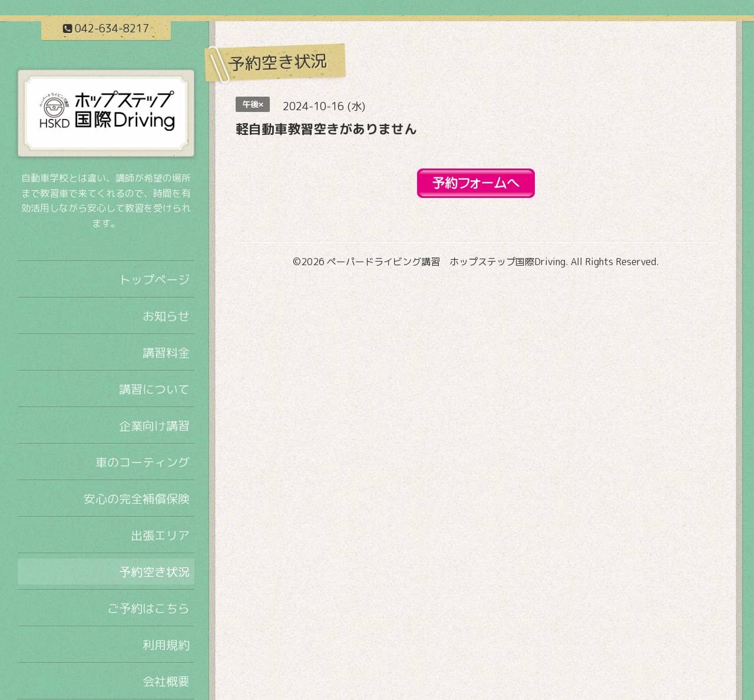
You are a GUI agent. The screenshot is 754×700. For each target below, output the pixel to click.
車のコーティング (143, 462)
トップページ (154, 279)
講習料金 (166, 352)
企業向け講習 (154, 425)
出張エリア (160, 535)
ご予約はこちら (148, 608)
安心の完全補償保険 (137, 498)
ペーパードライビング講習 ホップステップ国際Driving (446, 262)
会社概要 (166, 681)
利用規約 (166, 645)
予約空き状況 (154, 572)
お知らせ (166, 316)
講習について (154, 389)
